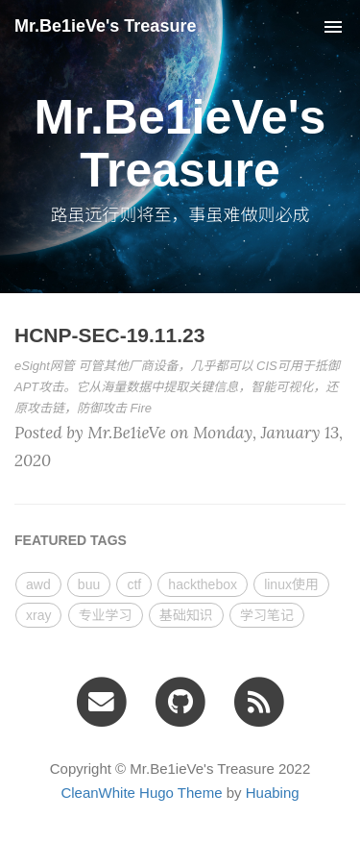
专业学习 (106, 615)
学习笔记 (267, 615)
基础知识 (186, 615)
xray (38, 615)
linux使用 (291, 584)
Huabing (273, 793)
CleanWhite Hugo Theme (141, 793)
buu (89, 584)
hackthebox (203, 584)
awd (38, 584)
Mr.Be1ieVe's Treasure (105, 26)
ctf (134, 584)
